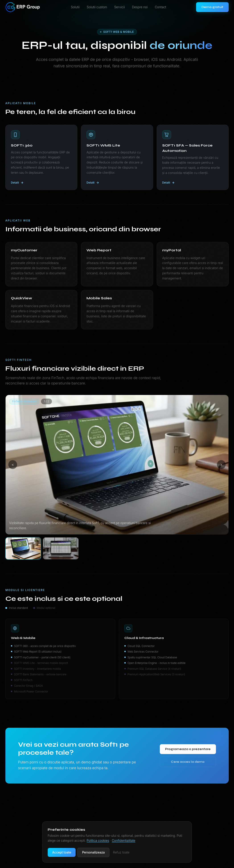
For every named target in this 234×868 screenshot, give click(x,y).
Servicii (120, 7)
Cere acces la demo (188, 763)
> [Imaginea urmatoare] (221, 465)
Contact (161, 7)
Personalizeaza (93, 852)
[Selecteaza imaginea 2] (61, 548)
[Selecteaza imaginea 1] (23, 548)
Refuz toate (121, 852)
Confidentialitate (124, 840)
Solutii (75, 7)
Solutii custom (97, 7)
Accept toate (62, 852)
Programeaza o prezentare (188, 751)
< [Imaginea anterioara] (13, 465)
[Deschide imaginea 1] (117, 465)
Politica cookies (98, 840)
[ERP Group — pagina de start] (23, 7)
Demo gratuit (212, 7)
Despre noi (140, 7)
